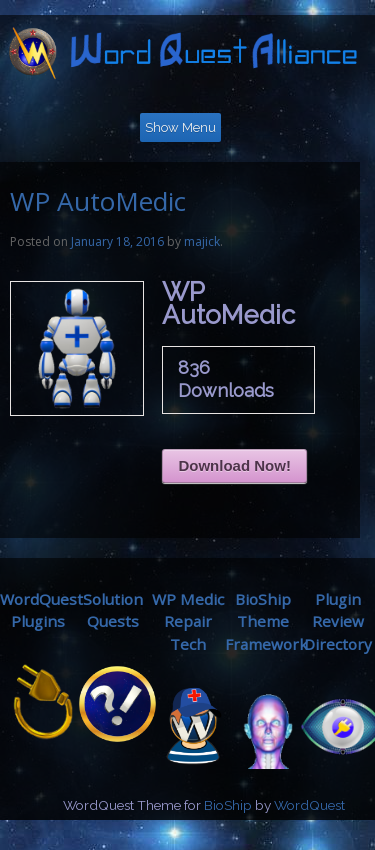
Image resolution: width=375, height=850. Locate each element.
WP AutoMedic (98, 201)
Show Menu (180, 127)
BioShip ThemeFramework (266, 622)
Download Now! (234, 465)
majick (202, 241)
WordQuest (309, 805)
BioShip (228, 805)
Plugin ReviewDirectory (338, 622)
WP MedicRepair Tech (188, 622)
